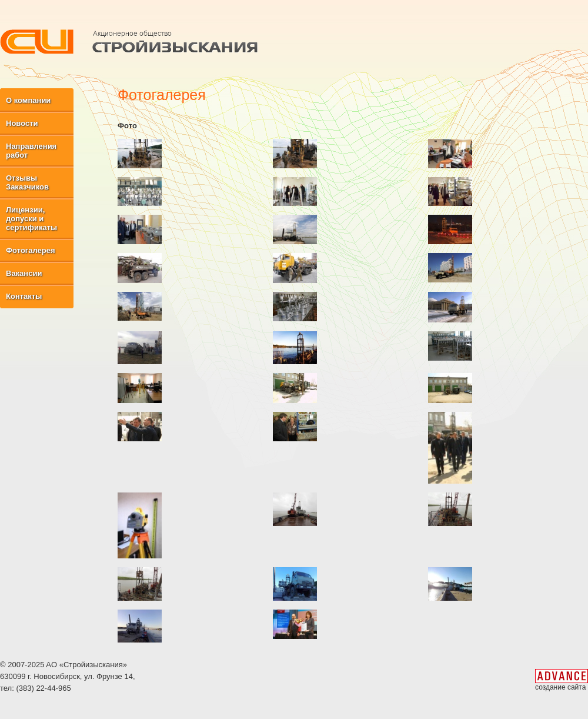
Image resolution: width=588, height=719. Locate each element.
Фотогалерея (31, 250)
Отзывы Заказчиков (27, 182)
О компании (28, 100)
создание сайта (560, 687)
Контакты (24, 296)
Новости (22, 123)
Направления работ (31, 151)
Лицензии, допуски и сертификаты (31, 219)
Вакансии (24, 273)
